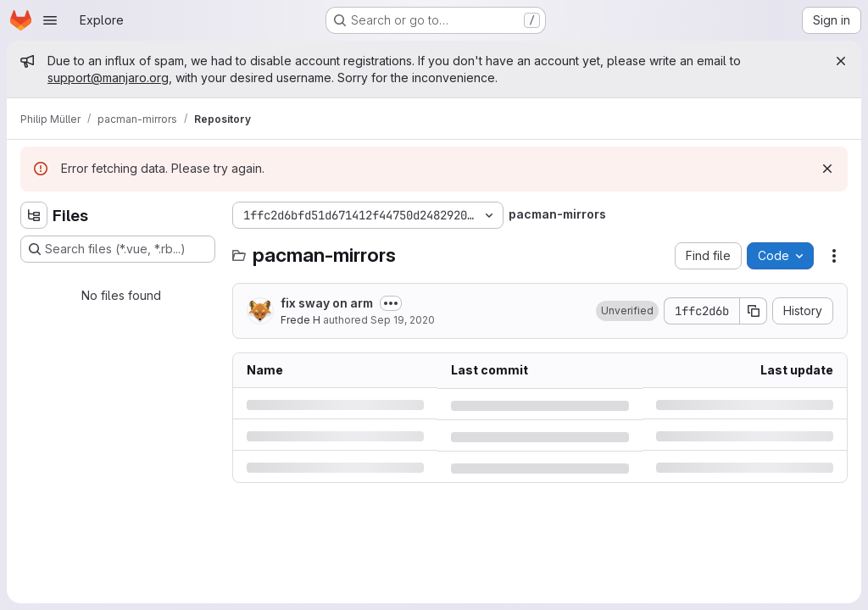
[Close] (841, 61)
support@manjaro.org (108, 78)
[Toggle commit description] (391, 303)
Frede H (300, 320)
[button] (627, 311)
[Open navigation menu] (50, 20)
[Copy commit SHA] (754, 311)
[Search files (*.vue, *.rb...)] (118, 249)
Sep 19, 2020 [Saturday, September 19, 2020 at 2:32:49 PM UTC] (403, 320)
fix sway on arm (327, 303)
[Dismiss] (827, 169)
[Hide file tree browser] (34, 215)
